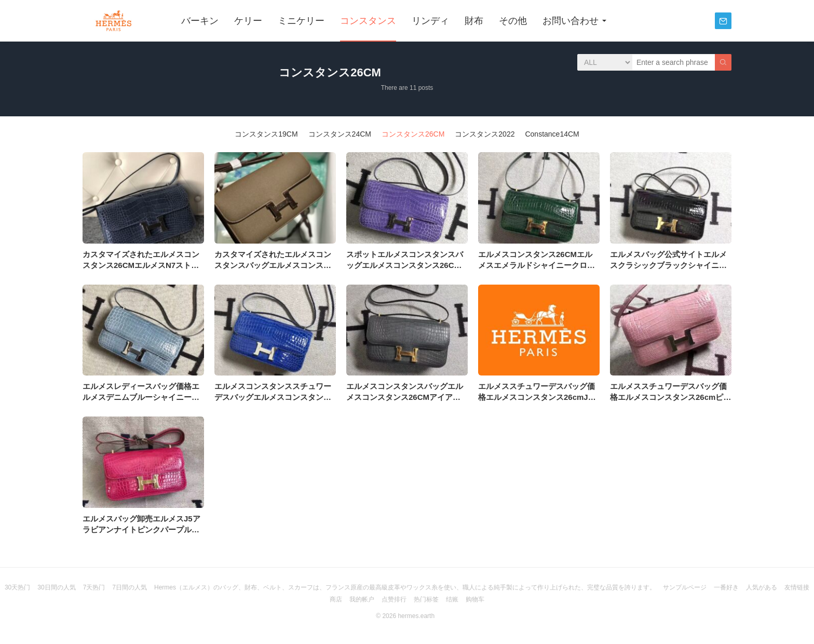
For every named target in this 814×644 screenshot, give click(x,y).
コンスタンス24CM (340, 134)
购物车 (475, 599)
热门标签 (426, 599)
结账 (452, 599)
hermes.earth (416, 616)
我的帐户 (362, 599)
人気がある (762, 587)
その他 (513, 21)
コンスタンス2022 (485, 134)
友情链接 (797, 587)
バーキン (200, 21)
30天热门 (17, 587)
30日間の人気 (56, 587)
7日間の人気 (130, 587)
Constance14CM (552, 134)
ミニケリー (301, 21)
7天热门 (94, 587)
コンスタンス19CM (266, 134)
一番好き (726, 587)
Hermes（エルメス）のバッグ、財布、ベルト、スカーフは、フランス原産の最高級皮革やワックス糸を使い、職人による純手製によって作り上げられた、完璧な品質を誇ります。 (405, 587)
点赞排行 (394, 599)
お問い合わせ (571, 21)
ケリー (248, 21)
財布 (474, 21)
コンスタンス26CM (413, 134)
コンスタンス (368, 21)
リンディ (430, 21)
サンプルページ (685, 587)
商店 (336, 599)
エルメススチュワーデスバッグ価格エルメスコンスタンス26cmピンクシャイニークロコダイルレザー (670, 397)
